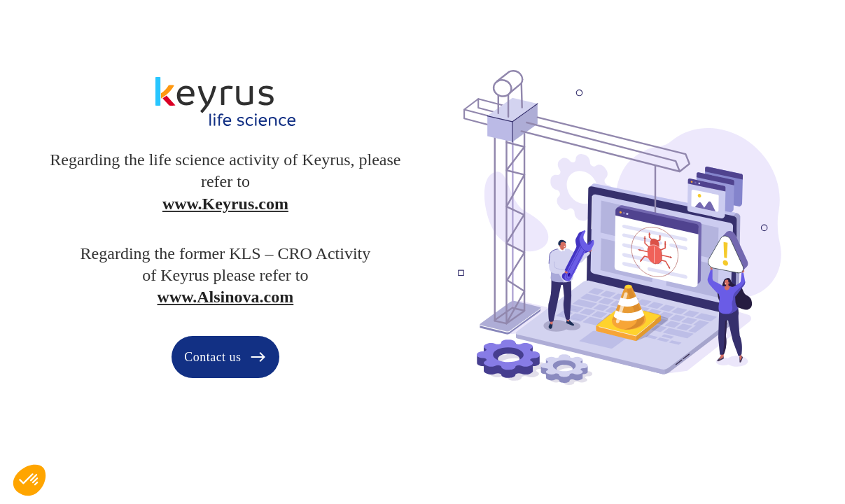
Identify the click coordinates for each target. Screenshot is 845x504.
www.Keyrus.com (225, 204)
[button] (29, 480)
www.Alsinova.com (226, 297)
